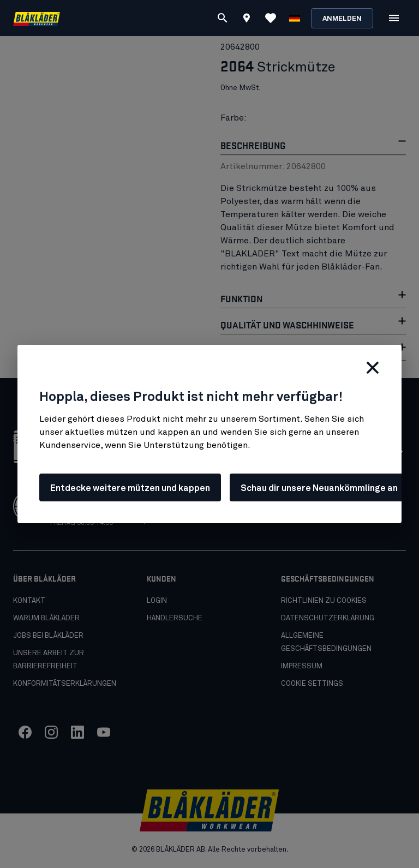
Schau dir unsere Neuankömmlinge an (319, 488)
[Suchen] (223, 18)
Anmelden (342, 19)
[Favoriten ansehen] (271, 18)
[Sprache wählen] (295, 18)
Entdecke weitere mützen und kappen (130, 488)
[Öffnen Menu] (394, 18)
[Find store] (247, 20)
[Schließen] (373, 368)
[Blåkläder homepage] (37, 18)
